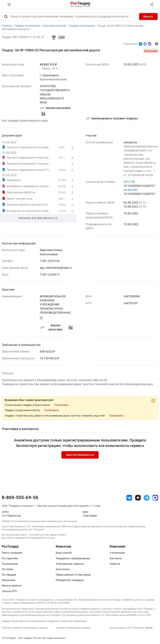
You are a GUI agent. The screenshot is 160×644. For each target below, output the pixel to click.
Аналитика (63, 569)
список (149, 628)
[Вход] (151, 4)
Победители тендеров (70, 580)
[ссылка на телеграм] (147, 498)
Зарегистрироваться (80, 455)
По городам (9, 575)
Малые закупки (12, 586)
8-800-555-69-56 (20, 498)
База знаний (64, 553)
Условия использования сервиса (73, 628)
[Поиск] (6, 17)
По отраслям (10, 558)
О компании (117, 553)
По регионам (10, 564)
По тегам (7, 569)
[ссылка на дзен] (138, 498)
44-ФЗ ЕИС (131, 190)
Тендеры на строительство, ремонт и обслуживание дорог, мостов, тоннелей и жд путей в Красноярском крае (77, 384)
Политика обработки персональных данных (25, 628)
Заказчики (9, 580)
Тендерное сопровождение (73, 558)
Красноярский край (53, 80)
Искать (148, 17)
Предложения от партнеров (73, 575)
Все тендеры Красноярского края (25, 121)
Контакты (116, 558)
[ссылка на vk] (129, 498)
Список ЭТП (9, 591)
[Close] (153, 401)
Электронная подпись (70, 564)
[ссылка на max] (155, 498)
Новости (115, 564)
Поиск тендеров (12, 553)
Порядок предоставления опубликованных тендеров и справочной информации (44, 621)
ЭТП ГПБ (129, 182)
